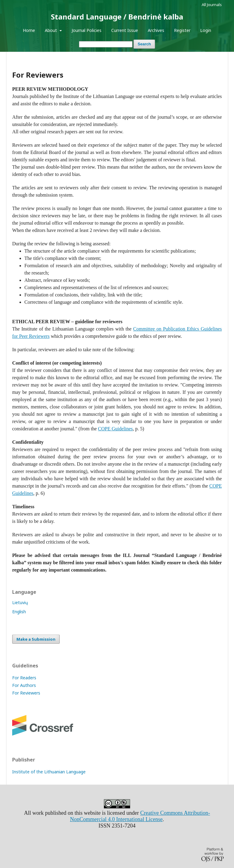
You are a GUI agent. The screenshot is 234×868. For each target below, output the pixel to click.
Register (182, 30)
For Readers (24, 678)
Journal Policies (87, 30)
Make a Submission (36, 639)
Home (29, 30)
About (51, 30)
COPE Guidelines (115, 429)
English (19, 612)
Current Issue (125, 30)
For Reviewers (26, 693)
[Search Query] (106, 44)
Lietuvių (20, 602)
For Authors (24, 685)
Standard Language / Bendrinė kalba (117, 17)
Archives (156, 30)
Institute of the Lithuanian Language (49, 772)
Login (206, 30)
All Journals (212, 5)
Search (144, 44)
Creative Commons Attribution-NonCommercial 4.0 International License (140, 816)
